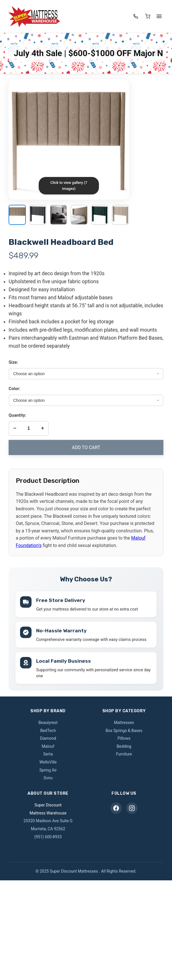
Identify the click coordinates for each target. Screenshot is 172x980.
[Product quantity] (29, 428)
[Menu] (159, 16)
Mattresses (124, 721)
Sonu (48, 776)
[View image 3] (58, 215)
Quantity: (17, 415)
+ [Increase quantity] (43, 428)
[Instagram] (132, 807)
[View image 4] (79, 215)
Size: (13, 362)
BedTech (48, 729)
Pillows (124, 737)
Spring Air (48, 768)
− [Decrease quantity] (15, 428)
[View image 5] (100, 215)
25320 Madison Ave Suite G (48, 819)
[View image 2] (38, 215)
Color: (14, 389)
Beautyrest (48, 721)
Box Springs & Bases (124, 729)
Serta (48, 753)
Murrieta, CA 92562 (48, 827)
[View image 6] (120, 215)
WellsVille (48, 761)
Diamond (48, 737)
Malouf (48, 745)
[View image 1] (17, 215)
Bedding (124, 745)
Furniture (124, 753)
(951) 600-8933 (48, 835)
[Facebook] (116, 807)
